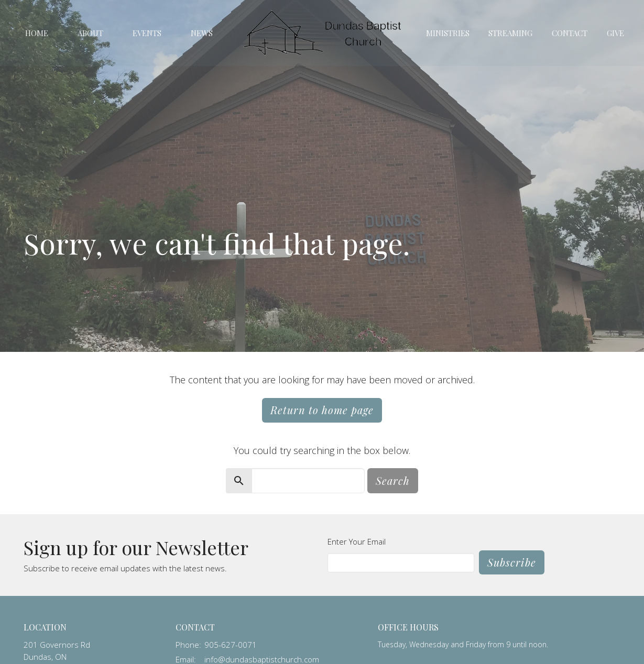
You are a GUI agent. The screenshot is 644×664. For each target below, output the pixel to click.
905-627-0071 (231, 645)
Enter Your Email (357, 541)
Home (37, 33)
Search (393, 480)
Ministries (448, 33)
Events (147, 33)
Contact (570, 33)
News (202, 33)
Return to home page (322, 410)
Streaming (510, 33)
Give (615, 33)
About (90, 33)
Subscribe (512, 562)
